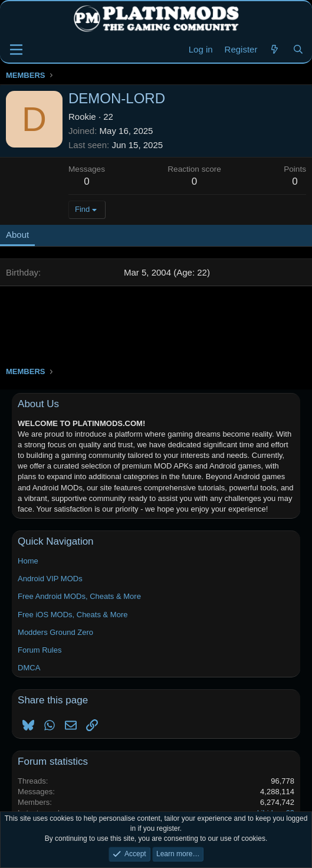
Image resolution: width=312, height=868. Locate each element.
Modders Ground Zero (55, 632)
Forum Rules (40, 650)
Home (28, 561)
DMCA (29, 668)
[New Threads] (275, 49)
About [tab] (17, 235)
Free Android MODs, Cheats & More (79, 596)
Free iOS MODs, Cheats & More (73, 615)
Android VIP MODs (50, 579)
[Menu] (16, 50)
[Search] (298, 49)
